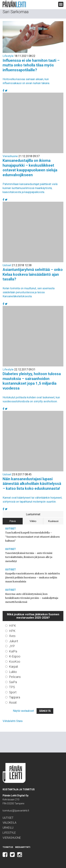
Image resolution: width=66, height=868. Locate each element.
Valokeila (9, 823)
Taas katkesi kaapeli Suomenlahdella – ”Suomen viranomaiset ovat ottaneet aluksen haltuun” (32, 537)
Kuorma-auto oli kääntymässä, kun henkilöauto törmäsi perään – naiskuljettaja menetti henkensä (32, 598)
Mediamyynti (23, 847)
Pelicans (15, 677)
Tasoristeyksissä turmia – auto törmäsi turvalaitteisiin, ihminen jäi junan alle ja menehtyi (29, 557)
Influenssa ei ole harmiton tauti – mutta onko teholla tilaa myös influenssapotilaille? (31, 65)
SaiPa (13, 682)
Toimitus (8, 847)
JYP (12, 646)
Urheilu (8, 828)
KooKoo (15, 662)
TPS (12, 687)
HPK (12, 631)
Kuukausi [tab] (53, 521)
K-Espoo (15, 656)
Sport (13, 692)
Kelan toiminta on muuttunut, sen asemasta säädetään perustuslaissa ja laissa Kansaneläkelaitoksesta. (29, 292)
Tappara (15, 697)
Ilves (12, 636)
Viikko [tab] (33, 521)
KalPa (13, 651)
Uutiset (7, 265)
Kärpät (14, 667)
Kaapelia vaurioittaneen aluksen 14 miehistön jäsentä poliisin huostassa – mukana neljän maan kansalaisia (33, 578)
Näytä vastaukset (23, 711)
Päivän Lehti (14, 4)
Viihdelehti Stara (13, 721)
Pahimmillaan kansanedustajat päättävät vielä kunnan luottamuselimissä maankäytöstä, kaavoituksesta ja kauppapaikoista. (30, 188)
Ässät (13, 702)
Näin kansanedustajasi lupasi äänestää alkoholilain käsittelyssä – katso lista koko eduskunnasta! (32, 484)
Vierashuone (10, 156)
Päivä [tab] (13, 521)
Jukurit (14, 641)
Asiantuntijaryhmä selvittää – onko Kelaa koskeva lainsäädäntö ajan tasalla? (33, 274)
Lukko (13, 672)
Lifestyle (8, 56)
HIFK (13, 626)
